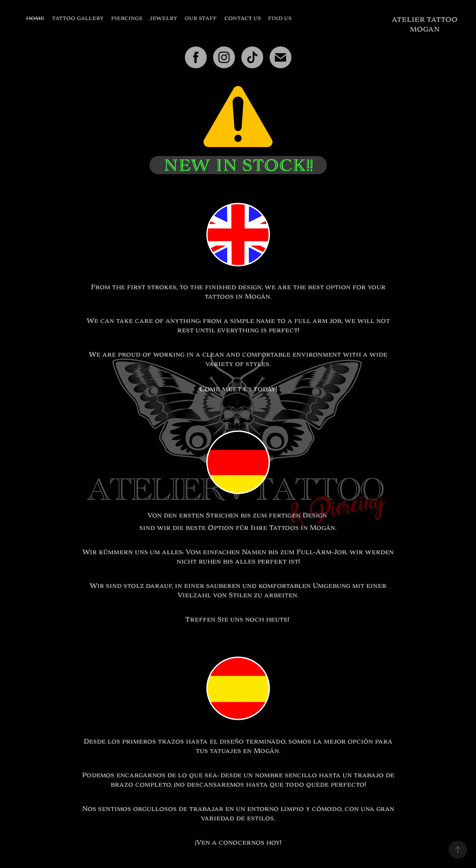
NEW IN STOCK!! (238, 165)
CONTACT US (243, 18)
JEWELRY (163, 18)
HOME (35, 18)
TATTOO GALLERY (78, 18)
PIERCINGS (127, 18)
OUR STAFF (201, 18)
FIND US (280, 18)
